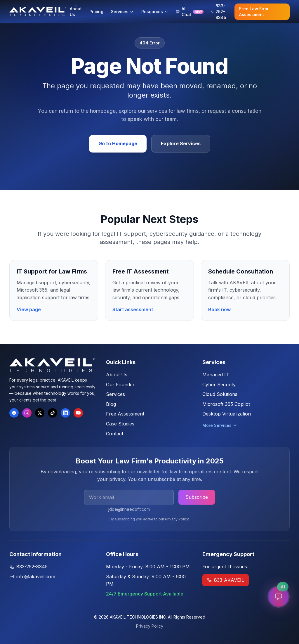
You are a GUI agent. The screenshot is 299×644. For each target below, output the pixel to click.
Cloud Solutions (220, 394)
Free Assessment (125, 414)
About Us (117, 375)
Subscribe (197, 497)
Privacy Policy (150, 626)
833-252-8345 (32, 567)
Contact (115, 434)
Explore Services (181, 143)
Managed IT (216, 375)
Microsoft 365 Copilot (226, 404)
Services (115, 394)
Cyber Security (219, 385)
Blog (111, 404)
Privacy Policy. (177, 519)
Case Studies (120, 424)
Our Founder (120, 385)
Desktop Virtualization (227, 414)
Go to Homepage (118, 143)
